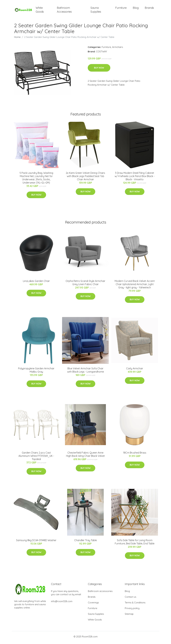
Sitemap (129, 616)
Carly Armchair (135, 371)
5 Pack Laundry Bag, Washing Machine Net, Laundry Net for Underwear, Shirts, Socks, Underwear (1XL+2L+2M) (36, 180)
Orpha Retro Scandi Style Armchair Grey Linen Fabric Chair (85, 285)
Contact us (131, 599)
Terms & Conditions (135, 605)
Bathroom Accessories (64, 11)
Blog (136, 9)
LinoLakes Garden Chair (36, 283)
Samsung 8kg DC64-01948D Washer (36, 542)
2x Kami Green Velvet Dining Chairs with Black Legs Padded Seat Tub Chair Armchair (85, 178)
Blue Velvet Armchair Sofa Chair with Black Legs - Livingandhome (86, 372)
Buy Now (99, 70)
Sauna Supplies (96, 11)
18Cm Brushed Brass (135, 455)
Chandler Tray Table (86, 542)
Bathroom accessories (100, 593)
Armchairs (118, 49)
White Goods (40, 11)
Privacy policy (132, 610)
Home (17, 39)
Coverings (93, 605)
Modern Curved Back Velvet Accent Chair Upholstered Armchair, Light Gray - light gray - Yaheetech (135, 286)
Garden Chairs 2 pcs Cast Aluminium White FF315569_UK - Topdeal (36, 458)
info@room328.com (62, 603)
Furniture (121, 9)
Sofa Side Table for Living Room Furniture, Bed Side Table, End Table (135, 544)
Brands (149, 9)
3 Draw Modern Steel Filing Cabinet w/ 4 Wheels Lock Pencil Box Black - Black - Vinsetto (135, 178)
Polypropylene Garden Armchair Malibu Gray (36, 372)
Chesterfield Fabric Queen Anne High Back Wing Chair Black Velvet (85, 456)
